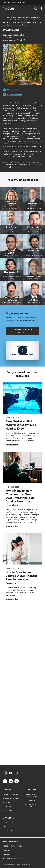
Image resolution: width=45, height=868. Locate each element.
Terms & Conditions (10, 842)
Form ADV (7, 850)
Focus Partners (31, 800)
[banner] (11, 9)
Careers (6, 826)
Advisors (6, 802)
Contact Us (7, 831)
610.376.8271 (12, 90)
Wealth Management (11, 794)
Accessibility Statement (12, 858)
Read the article (12, 445)
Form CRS (6, 854)
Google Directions (14, 95)
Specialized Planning (11, 798)
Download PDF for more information (23, 331)
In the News (7, 811)
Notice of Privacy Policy (12, 846)
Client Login (8, 822)
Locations (7, 806)
